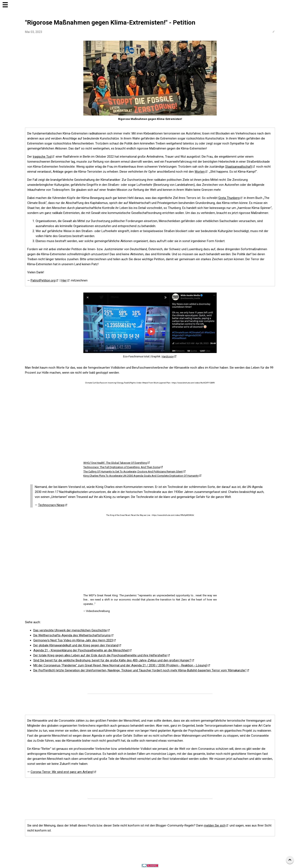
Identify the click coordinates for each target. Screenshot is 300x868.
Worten (200, 172)
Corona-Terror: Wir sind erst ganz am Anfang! (62, 772)
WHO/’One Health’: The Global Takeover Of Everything (115, 463)
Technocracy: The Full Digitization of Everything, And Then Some (122, 467)
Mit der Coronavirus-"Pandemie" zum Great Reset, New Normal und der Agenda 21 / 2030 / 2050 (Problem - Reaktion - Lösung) (120, 665)
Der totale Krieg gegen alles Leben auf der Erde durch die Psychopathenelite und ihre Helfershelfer (100, 655)
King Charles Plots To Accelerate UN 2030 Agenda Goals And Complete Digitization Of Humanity (141, 476)
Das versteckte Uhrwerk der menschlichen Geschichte (70, 630)
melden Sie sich (215, 825)
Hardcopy (168, 356)
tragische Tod (42, 157)
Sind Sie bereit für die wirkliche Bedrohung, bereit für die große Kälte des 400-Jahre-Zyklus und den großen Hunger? (112, 660)
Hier (64, 280)
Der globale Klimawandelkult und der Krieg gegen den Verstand (76, 645)
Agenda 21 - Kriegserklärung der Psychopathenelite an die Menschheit (81, 650)
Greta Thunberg (229, 198)
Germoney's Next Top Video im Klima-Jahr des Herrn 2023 (73, 640)
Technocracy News (51, 505)
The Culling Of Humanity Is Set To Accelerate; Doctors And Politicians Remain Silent (133, 472)
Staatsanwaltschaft (239, 167)
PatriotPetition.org (43, 280)
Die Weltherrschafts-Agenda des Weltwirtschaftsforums (72, 635)
